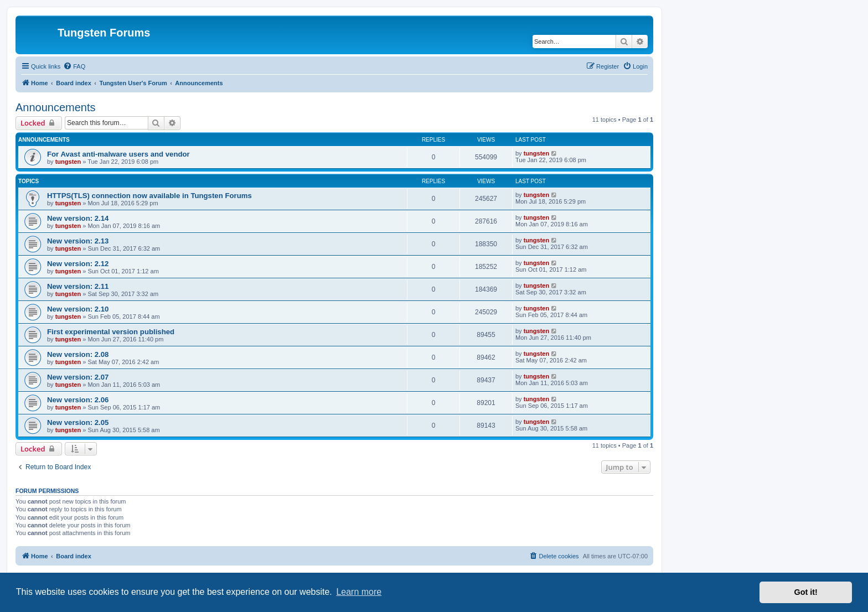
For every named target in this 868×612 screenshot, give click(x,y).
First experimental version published (111, 332)
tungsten (68, 162)
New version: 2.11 (78, 286)
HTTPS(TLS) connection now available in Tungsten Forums (149, 196)
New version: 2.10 (78, 309)
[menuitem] (74, 66)
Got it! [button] (806, 592)
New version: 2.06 (78, 400)
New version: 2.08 (78, 354)
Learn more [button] (359, 592)
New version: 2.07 (78, 377)
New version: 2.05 (78, 422)
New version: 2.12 (78, 264)
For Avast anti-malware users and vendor (118, 154)
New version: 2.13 (78, 241)
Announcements (56, 107)
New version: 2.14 (78, 218)
